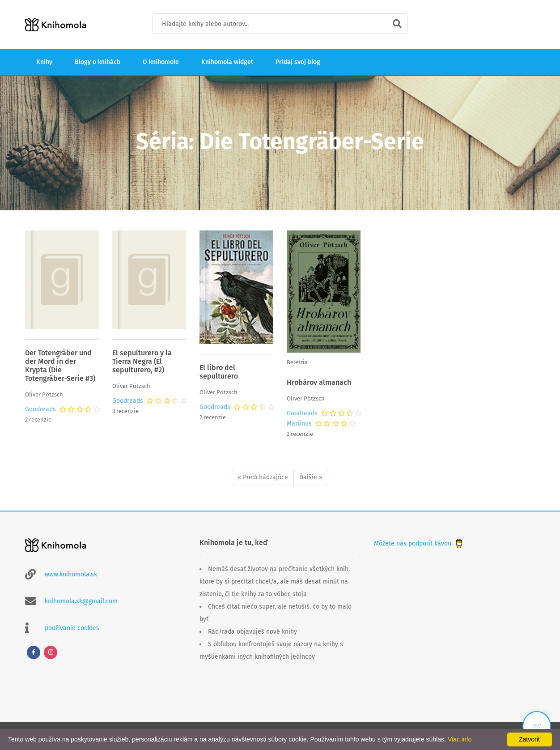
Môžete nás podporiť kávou (419, 543)
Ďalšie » (311, 477)
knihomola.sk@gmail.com (81, 601)
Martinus (299, 424)
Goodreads (40, 409)
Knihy (44, 62)
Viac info (460, 739)
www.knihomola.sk (71, 574)
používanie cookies (72, 628)
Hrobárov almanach (319, 382)
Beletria (297, 362)
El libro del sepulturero (219, 372)
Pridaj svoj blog (298, 62)
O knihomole (161, 62)
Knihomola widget (227, 62)
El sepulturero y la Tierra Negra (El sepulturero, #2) (142, 361)
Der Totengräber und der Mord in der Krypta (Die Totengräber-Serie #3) (60, 366)
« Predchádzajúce (263, 477)
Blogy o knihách (98, 62)
